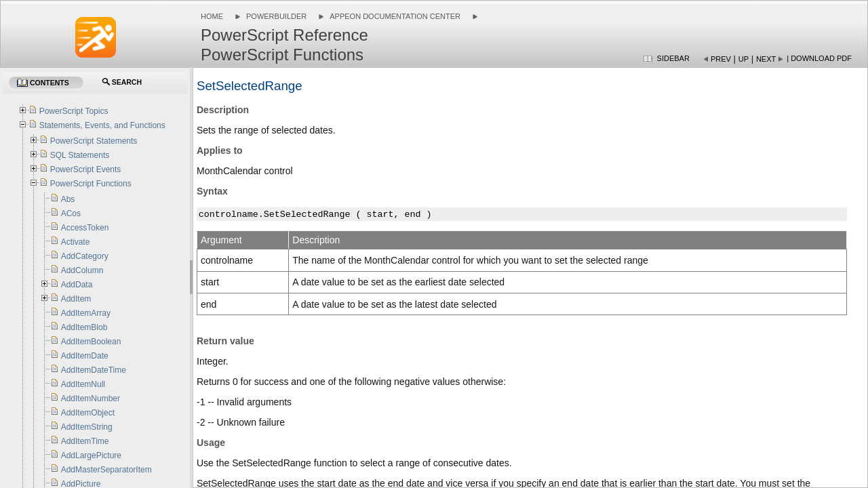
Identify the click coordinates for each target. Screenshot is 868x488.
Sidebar (673, 58)
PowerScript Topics (74, 111)
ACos (71, 213)
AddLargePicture (91, 455)
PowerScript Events (86, 169)
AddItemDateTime (94, 370)
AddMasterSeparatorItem (106, 470)
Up (744, 59)
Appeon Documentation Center (395, 16)
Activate (76, 242)
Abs (68, 199)
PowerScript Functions (91, 184)
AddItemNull (83, 384)
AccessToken (85, 228)
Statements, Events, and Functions (102, 125)
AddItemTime (85, 441)
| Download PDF (819, 58)
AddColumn (82, 270)
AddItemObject (88, 413)
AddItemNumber (91, 399)
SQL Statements (80, 155)
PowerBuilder (276, 16)
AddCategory (85, 256)
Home (212, 16)
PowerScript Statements (94, 141)
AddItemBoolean (91, 342)
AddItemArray (86, 313)
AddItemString (87, 427)
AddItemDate (85, 356)
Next (766, 59)
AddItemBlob (84, 327)
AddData (77, 285)
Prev (721, 59)
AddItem (76, 299)
